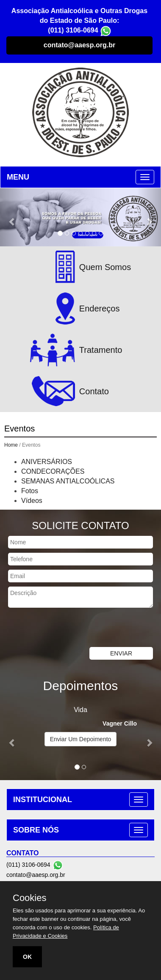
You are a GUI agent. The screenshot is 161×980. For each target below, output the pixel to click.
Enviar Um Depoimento (81, 739)
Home (11, 445)
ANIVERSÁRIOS (47, 462)
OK (27, 957)
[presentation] (64, 628)
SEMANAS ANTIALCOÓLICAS (68, 481)
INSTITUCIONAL (43, 800)
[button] (12, 217)
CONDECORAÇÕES (53, 471)
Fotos (30, 491)
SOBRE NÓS (36, 830)
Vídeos (32, 501)
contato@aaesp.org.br (79, 45)
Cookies (29, 898)
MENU (18, 177)
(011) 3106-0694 (73, 30)
